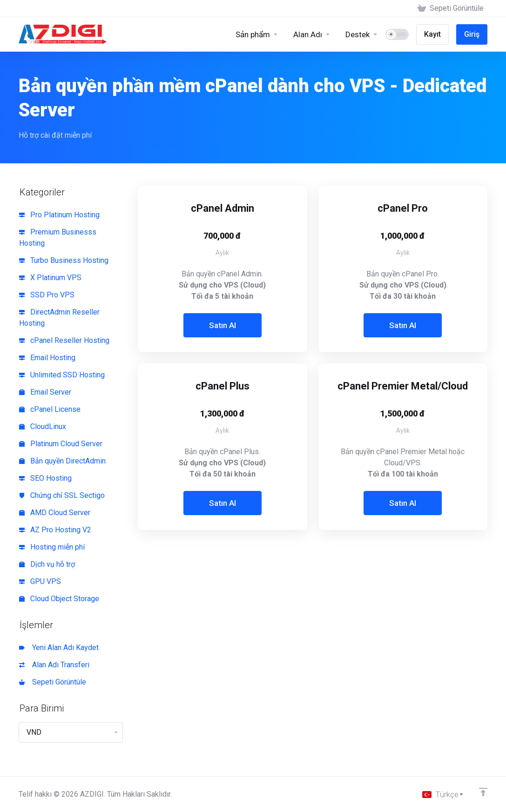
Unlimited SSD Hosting (62, 375)
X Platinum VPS (50, 278)
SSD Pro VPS (47, 295)
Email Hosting (47, 358)
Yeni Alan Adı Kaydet (59, 648)
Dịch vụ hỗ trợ (47, 564)
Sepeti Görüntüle (53, 682)
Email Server (45, 392)
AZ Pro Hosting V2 (55, 530)
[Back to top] (483, 792)
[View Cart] (451, 8)
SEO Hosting (45, 478)
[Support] (362, 34)
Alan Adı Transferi (54, 665)
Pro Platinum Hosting (59, 215)
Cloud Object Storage (59, 599)
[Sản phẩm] (257, 34)
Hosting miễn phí (52, 547)
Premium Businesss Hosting (58, 238)
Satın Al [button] (223, 325)
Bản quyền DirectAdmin (62, 461)
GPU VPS (40, 581)
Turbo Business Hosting (64, 260)
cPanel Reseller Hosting (64, 340)
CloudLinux (43, 426)
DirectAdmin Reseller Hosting (59, 318)
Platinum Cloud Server (61, 444)
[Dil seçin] (443, 794)
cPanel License (50, 409)
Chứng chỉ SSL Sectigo (62, 495)
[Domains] (312, 34)
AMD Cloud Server (55, 513)
